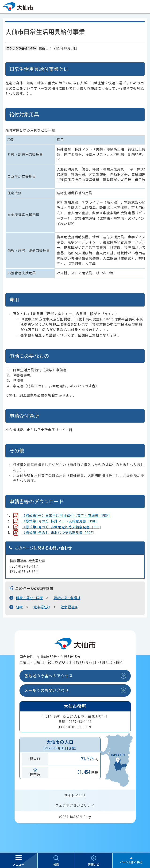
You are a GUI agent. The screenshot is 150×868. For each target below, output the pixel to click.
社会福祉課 (69, 607)
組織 (19, 607)
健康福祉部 (42, 607)
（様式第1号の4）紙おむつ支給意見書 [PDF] (58, 533)
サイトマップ (75, 795)
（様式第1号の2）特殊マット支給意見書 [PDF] (60, 521)
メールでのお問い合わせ (47, 690)
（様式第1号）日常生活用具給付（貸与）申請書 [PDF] (66, 516)
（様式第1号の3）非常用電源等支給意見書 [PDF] (62, 527)
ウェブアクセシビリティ (75, 805)
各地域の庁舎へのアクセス (49, 676)
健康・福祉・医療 (29, 598)
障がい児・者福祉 (67, 598)
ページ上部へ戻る (131, 862)
